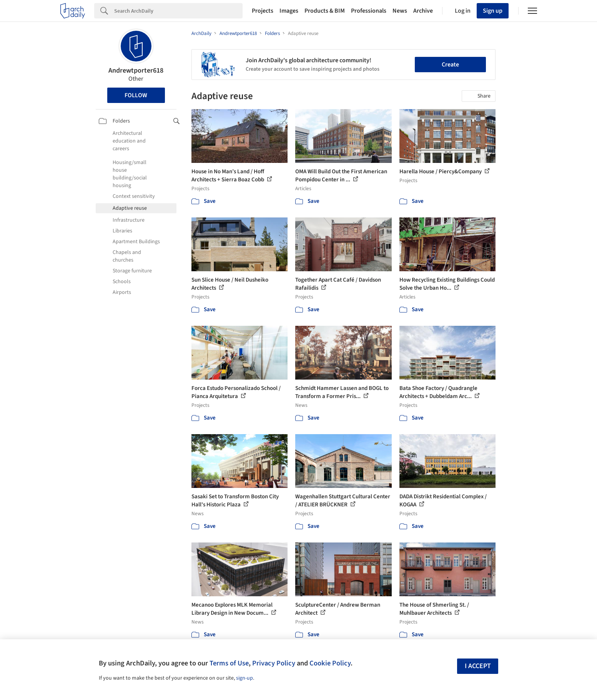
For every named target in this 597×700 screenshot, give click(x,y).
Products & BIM (325, 11)
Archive (423, 11)
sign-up (244, 678)
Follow (136, 95)
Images (289, 11)
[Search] (178, 11)
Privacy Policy (274, 663)
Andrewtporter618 (136, 70)
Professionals (369, 11)
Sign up (493, 11)
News (400, 11)
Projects (263, 11)
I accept (478, 666)
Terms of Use (229, 663)
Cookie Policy (330, 663)
